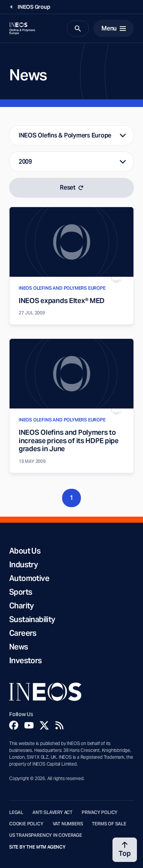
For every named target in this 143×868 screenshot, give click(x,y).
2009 (25, 162)
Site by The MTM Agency (37, 847)
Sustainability (32, 619)
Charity (22, 606)
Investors (26, 661)
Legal (16, 812)
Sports (21, 592)
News (19, 647)
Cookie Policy (26, 824)
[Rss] (59, 725)
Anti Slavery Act (52, 812)
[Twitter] (44, 725)
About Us (25, 551)
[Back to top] (125, 850)
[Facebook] (14, 725)
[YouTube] (29, 725)
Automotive (29, 578)
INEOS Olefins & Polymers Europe (65, 135)
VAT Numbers (68, 824)
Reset (71, 187)
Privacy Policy (100, 812)
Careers (23, 633)
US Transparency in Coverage (46, 835)
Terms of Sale (109, 824)
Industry (23, 565)
